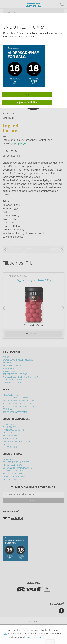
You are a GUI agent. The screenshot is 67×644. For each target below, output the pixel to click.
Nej (27, 94)
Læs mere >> (34, 637)
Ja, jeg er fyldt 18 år (27, 102)
